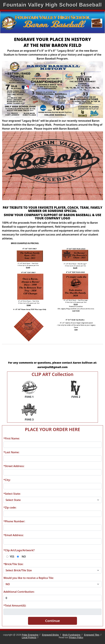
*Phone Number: (14, 521)
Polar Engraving (30, 635)
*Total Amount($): (15, 606)
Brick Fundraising (71, 635)
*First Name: (12, 438)
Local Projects (29, 637)
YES (12, 557)
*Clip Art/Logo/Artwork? (19, 550)
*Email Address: (14, 535)
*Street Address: (14, 466)
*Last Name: (11, 452)
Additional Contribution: (19, 592)
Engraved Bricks (50, 635)
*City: (7, 480)
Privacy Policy (76, 637)
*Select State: (12, 494)
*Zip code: (10, 508)
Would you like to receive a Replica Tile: (29, 578)
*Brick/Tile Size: (13, 564)
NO (24, 557)
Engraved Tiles (92, 635)
